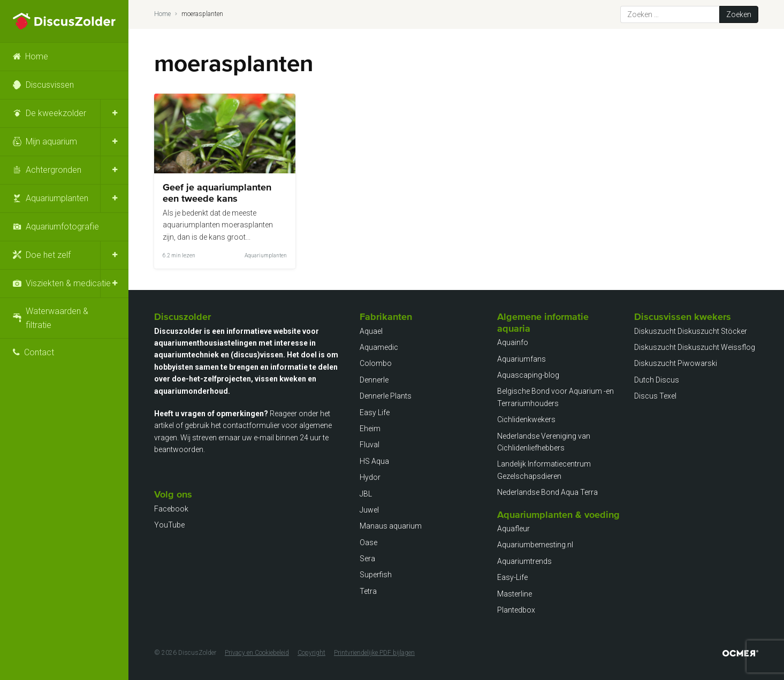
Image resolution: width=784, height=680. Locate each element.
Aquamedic (379, 347)
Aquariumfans (522, 359)
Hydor (370, 477)
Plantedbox (516, 610)
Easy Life (375, 412)
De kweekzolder (56, 113)
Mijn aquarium (51, 142)
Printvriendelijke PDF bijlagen (374, 653)
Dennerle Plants (386, 396)
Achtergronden (54, 170)
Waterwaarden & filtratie (57, 318)
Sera (367, 559)
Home (37, 56)
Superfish (376, 575)
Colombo (376, 363)
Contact (39, 352)
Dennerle (374, 380)
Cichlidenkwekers (526, 419)
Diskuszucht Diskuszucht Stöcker (691, 331)
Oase (368, 543)
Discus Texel (655, 396)
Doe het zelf (48, 255)
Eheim (370, 429)
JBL (366, 494)
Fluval (370, 445)
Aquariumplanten (57, 198)
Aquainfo (513, 342)
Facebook (171, 509)
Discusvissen (50, 85)
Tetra (368, 591)
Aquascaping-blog (528, 375)
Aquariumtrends (524, 561)
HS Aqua (374, 461)
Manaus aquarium (391, 526)
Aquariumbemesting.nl (535, 545)
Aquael (371, 331)
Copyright (311, 653)
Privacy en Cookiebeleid (257, 653)
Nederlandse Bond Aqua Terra (547, 492)
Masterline (515, 594)
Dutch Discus (657, 380)
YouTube (169, 525)
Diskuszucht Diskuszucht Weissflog (695, 347)
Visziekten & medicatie (68, 283)
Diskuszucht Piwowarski (676, 363)
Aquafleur (513, 529)
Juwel (369, 510)
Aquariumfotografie (62, 227)
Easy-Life (512, 577)
